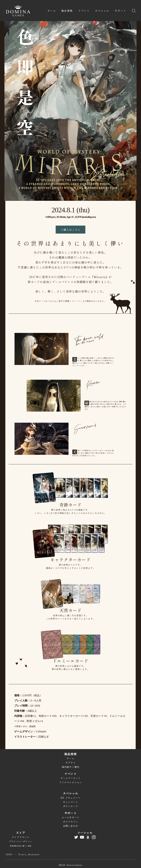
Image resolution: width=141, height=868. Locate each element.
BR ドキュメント (70, 798)
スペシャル (102, 11)
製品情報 (67, 11)
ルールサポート (70, 817)
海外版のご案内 (70, 767)
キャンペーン (70, 802)
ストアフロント (21, 837)
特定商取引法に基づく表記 (21, 846)
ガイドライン (70, 822)
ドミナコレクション (71, 782)
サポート (120, 11)
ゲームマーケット (71, 778)
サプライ (70, 763)
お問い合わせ (70, 826)
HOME (9, 854)
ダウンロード (70, 806)
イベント (84, 11)
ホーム (52, 11)
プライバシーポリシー (21, 841)
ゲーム (70, 758)
